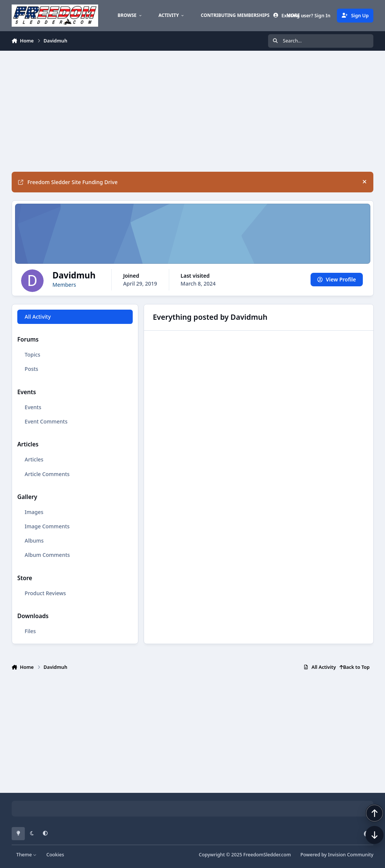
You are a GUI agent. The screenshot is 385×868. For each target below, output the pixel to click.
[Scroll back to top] (367, 828)
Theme (27, 855)
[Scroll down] (367, 850)
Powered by (337, 855)
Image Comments (47, 526)
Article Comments (47, 474)
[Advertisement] (193, 111)
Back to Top (355, 667)
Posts (31, 369)
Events (33, 407)
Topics (32, 355)
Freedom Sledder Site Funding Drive (68, 182)
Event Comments (46, 421)
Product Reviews (45, 593)
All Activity (37, 317)
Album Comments (47, 555)
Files (30, 631)
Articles (34, 459)
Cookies (55, 855)
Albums (34, 541)
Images (34, 512)
